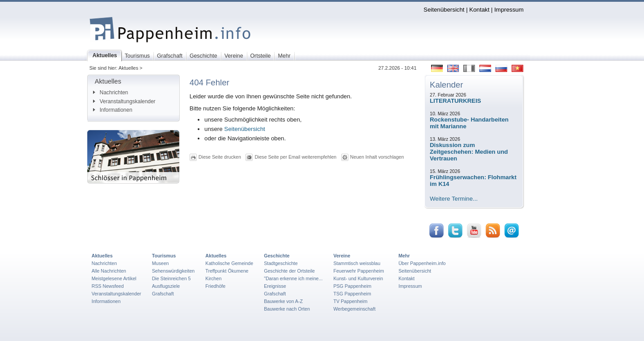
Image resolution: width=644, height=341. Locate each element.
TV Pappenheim (350, 301)
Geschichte (277, 256)
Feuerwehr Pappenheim (358, 271)
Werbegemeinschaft (354, 309)
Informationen (113, 110)
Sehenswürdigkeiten (174, 271)
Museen (161, 263)
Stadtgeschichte (281, 263)
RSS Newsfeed (108, 286)
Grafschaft (163, 294)
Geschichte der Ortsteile (289, 271)
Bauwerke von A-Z (283, 301)
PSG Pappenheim (352, 286)
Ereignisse (275, 286)
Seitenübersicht (444, 10)
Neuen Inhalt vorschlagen (377, 157)
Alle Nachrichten (109, 271)
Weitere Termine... (454, 199)
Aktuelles (102, 256)
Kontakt (479, 10)
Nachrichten (111, 93)
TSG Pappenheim (352, 294)
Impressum (509, 10)
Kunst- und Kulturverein (358, 278)
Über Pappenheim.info (422, 263)
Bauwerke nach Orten (287, 309)
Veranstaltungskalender (124, 101)
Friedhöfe (215, 286)
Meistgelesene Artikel (114, 278)
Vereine (342, 256)
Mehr (404, 256)
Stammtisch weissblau (357, 263)
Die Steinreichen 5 (172, 278)
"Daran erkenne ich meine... (293, 278)
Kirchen (213, 278)
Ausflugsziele (166, 286)
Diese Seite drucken (220, 157)
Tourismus (164, 256)
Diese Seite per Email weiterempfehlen (295, 157)
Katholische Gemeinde (229, 263)
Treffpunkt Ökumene (227, 271)
